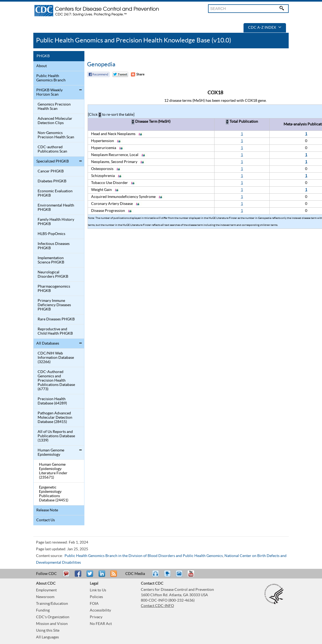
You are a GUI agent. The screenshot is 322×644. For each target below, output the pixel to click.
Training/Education (52, 604)
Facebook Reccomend (98, 74)
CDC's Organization (53, 617)
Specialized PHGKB (53, 161)
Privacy (96, 617)
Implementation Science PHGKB (51, 260)
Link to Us (98, 590)
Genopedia (101, 64)
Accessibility (100, 610)
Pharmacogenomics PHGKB (54, 289)
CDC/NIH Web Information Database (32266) (56, 358)
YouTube (194, 576)
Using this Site (48, 631)
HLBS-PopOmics (51, 234)
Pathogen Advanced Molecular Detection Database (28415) (55, 418)
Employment (46, 590)
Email (66, 576)
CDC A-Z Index (265, 28)
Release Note (47, 510)
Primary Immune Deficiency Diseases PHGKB (54, 305)
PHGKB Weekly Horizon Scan (49, 92)
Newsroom (45, 597)
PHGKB (43, 56)
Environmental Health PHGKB (56, 208)
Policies (96, 597)
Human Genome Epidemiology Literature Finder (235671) (53, 471)
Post (101, 576)
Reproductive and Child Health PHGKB (55, 331)
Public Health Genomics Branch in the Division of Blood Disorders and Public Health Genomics (144, 556)
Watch (168, 576)
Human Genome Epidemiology (51, 453)
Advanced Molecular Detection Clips (55, 121)
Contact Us (46, 520)
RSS (113, 576)
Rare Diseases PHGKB (56, 319)
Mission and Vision (52, 624)
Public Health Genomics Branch (51, 78)
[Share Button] (138, 74)
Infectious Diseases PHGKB (54, 246)
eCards (180, 576)
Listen (156, 576)
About (42, 66)
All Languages (47, 637)
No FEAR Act (101, 624)
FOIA (94, 604)
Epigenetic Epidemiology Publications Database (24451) (54, 494)
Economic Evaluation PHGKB (55, 193)
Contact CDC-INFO (157, 606)
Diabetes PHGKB (52, 181)
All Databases (48, 343)
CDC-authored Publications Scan (52, 149)
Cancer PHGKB (51, 171)
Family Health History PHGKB (56, 222)
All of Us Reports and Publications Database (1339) (56, 436)
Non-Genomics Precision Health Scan (56, 135)
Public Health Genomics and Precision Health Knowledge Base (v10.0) (134, 40)
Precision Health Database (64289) (52, 401)
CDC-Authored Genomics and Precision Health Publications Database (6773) (56, 381)
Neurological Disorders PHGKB (53, 274)
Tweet (90, 576)
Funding (43, 610)
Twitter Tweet (120, 74)
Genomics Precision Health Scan (54, 107)
